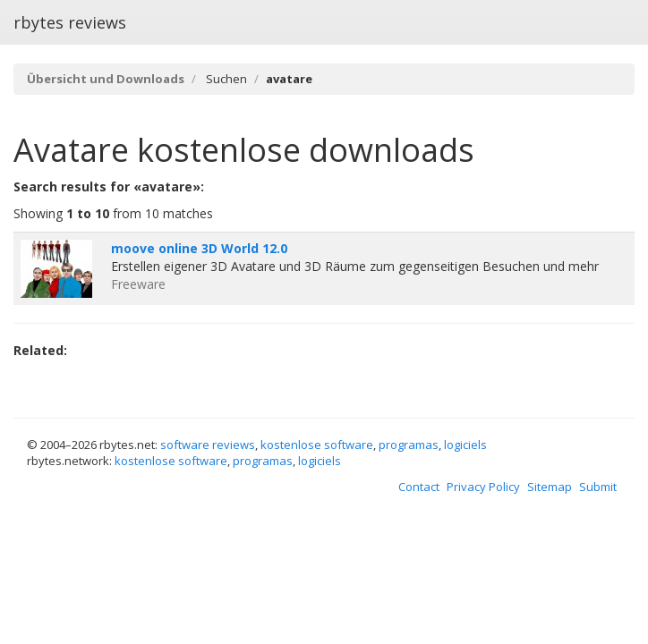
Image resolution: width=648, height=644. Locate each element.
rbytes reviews (70, 22)
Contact (419, 487)
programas (409, 445)
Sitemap (550, 487)
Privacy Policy (483, 487)
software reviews (208, 445)
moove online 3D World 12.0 (199, 248)
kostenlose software (317, 445)
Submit (598, 487)
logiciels (465, 445)
